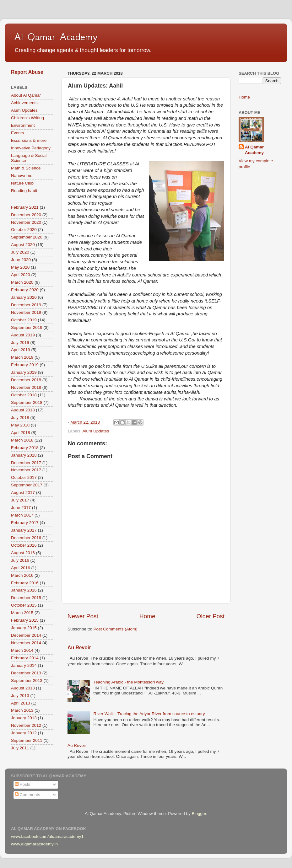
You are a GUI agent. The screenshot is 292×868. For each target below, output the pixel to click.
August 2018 (23, 410)
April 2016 (21, 568)
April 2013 (21, 703)
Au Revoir (79, 648)
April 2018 (21, 433)
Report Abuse (27, 72)
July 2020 (20, 252)
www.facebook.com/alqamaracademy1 (47, 836)
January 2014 (24, 665)
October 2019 (24, 320)
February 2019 (25, 365)
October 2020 (24, 230)
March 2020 (22, 282)
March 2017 (22, 515)
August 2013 (23, 688)
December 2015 (26, 598)
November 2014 (26, 643)
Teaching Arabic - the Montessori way (128, 682)
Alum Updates (96, 431)
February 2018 (25, 448)
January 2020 (24, 297)
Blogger (199, 814)
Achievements (24, 103)
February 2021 (25, 207)
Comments (27, 795)
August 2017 (23, 493)
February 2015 (25, 620)
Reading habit (24, 191)
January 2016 (24, 590)
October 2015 (24, 605)
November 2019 (26, 312)
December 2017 (26, 463)
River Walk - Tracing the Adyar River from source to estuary (149, 714)
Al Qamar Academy (56, 37)
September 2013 (27, 680)
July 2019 (20, 343)
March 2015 (22, 613)
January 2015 (24, 628)
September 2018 (27, 402)
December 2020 (26, 215)
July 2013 (20, 696)
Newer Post (83, 616)
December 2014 (26, 635)
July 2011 (20, 748)
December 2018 (26, 380)
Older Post (211, 616)
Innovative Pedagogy (31, 148)
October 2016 (24, 545)
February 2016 (25, 583)
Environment (23, 125)
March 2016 (22, 575)
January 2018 (24, 455)
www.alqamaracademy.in (34, 844)
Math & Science (26, 168)
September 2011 (27, 740)
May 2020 (20, 267)
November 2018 (26, 387)
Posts (23, 784)
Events (17, 133)
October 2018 (24, 395)
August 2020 (23, 245)
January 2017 (24, 530)
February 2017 (25, 523)
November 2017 (26, 470)
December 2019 (26, 305)
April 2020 (21, 275)
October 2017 (24, 477)
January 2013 (24, 718)
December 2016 (26, 538)
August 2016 (23, 553)
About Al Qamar (26, 95)
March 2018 (22, 440)
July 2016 (20, 560)
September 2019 (27, 327)
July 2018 (20, 418)
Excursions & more (29, 140)
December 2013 (26, 673)
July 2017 (20, 500)
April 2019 (21, 350)
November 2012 (26, 725)
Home (147, 616)
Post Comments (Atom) (116, 629)
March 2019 (22, 357)
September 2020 (27, 237)
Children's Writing (27, 118)
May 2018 (20, 425)
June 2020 (21, 260)
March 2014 (22, 650)
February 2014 (25, 658)
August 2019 (23, 335)
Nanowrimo (22, 176)
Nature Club (22, 183)
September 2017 (27, 485)
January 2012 (24, 733)
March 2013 (22, 710)
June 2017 (21, 508)
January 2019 (24, 372)
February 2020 (25, 290)
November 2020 (26, 222)
